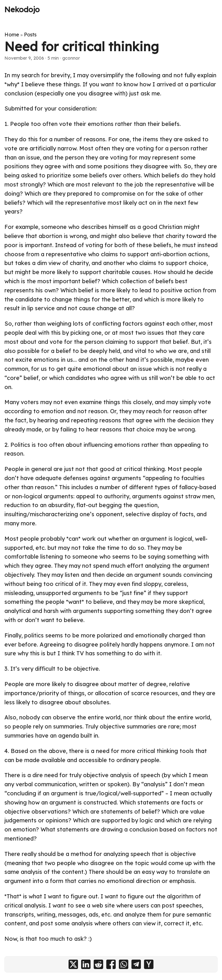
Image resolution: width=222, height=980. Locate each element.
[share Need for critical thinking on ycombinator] (149, 964)
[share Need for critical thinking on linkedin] (86, 964)
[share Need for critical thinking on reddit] (98, 964)
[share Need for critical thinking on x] (73, 964)
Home (12, 35)
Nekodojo (22, 9)
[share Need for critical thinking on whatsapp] (124, 964)
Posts (30, 35)
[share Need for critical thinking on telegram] (136, 964)
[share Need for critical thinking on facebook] (111, 964)
